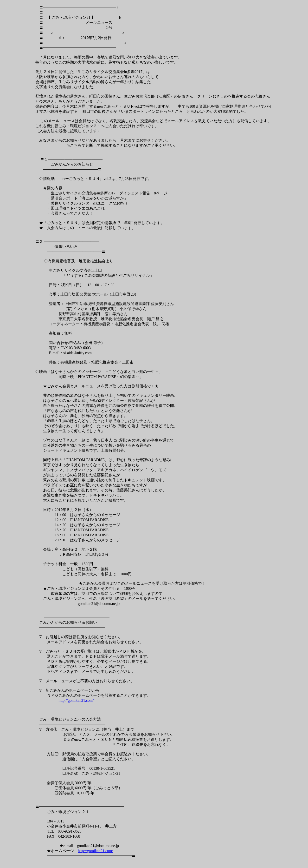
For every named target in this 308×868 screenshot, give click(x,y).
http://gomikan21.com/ (76, 700)
